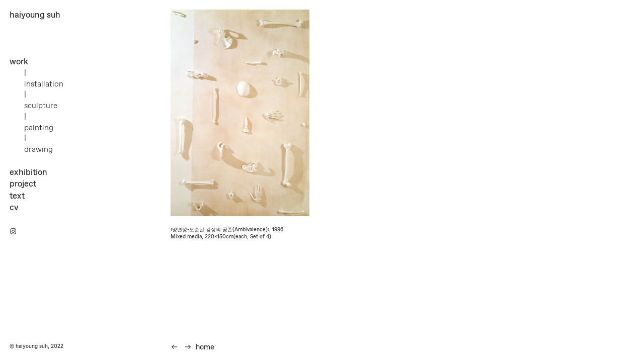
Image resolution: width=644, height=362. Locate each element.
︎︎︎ (174, 347)
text (17, 196)
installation (44, 84)
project (23, 184)
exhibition (28, 172)
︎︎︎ (188, 347)
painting (39, 128)
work (19, 62)
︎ (13, 232)
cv (14, 208)
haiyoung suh (35, 15)
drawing (38, 150)
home (205, 347)
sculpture (41, 106)
